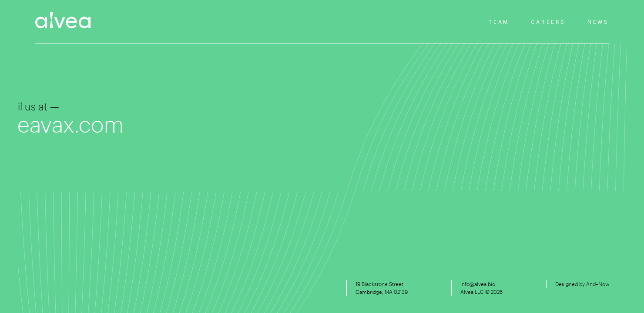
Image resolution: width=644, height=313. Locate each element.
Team (499, 22)
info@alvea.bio (478, 284)
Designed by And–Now (582, 284)
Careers (548, 22)
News (598, 22)
